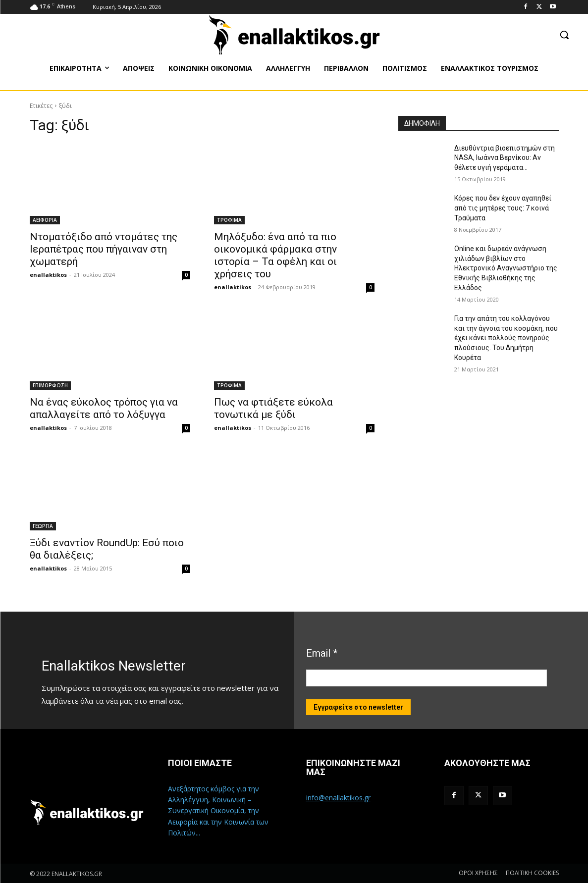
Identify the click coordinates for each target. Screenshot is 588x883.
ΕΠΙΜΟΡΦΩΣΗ (50, 385)
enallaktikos (48, 275)
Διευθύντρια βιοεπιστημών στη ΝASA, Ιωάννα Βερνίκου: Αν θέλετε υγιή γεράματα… (505, 158)
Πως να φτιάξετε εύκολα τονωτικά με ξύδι (273, 408)
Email (322, 653)
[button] (564, 35)
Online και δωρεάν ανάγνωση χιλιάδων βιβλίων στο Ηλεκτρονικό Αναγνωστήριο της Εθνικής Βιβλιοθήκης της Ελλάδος (506, 268)
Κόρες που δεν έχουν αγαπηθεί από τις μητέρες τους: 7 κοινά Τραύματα (503, 208)
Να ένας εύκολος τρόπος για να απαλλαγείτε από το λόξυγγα (104, 408)
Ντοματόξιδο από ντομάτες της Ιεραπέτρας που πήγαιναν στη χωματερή (104, 249)
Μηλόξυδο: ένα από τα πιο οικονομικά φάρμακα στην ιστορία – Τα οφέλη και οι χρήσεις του (275, 255)
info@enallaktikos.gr (338, 798)
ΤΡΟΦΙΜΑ (229, 220)
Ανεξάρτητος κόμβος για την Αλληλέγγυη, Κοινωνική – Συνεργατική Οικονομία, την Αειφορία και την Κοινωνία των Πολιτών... (218, 811)
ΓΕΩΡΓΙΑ (43, 526)
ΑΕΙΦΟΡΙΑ (45, 220)
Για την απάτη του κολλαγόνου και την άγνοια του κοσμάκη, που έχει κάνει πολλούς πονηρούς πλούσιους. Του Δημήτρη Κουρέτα (506, 338)
